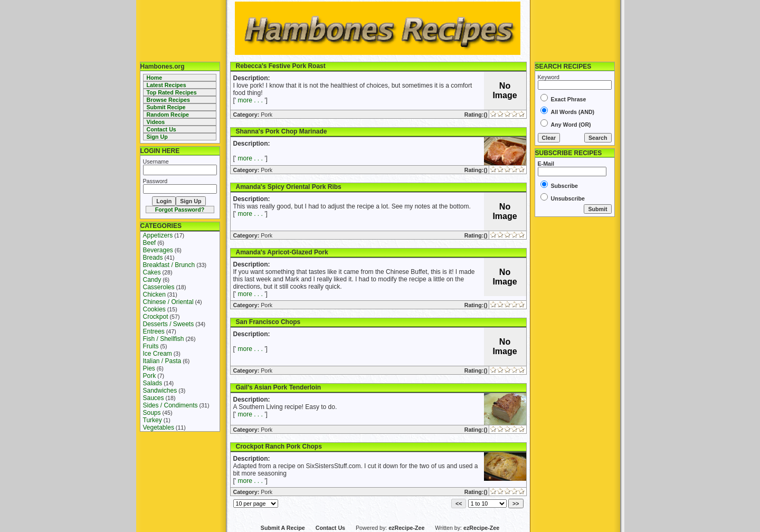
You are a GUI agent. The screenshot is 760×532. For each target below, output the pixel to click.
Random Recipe (168, 115)
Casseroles (159, 287)
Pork (150, 376)
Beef (150, 243)
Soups (152, 413)
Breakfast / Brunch (169, 265)
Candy (152, 280)
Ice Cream (158, 354)
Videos (156, 122)
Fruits (151, 346)
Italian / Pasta (162, 361)
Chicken (154, 294)
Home (155, 78)
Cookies (154, 309)
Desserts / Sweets (169, 324)
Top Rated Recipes (172, 92)
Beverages (158, 250)
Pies (149, 368)
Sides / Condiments (170, 405)
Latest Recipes (167, 85)
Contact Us (161, 129)
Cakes (152, 272)
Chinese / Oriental (168, 302)
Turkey (153, 420)
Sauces (154, 398)
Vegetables (159, 427)
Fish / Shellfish (164, 339)
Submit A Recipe (283, 528)
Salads (153, 383)
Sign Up (157, 137)
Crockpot (156, 317)
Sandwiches (160, 391)
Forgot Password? (180, 210)
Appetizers (158, 235)
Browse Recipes (168, 100)
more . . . (250, 100)
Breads (153, 258)
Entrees (154, 331)
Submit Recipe (166, 107)
